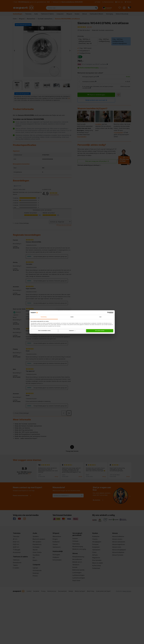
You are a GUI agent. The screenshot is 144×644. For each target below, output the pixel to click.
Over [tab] (100, 317)
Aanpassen (72, 331)
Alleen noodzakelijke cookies (44, 331)
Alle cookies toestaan (100, 331)
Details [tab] (72, 317)
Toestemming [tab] (44, 317)
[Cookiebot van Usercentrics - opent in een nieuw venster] (105, 313)
